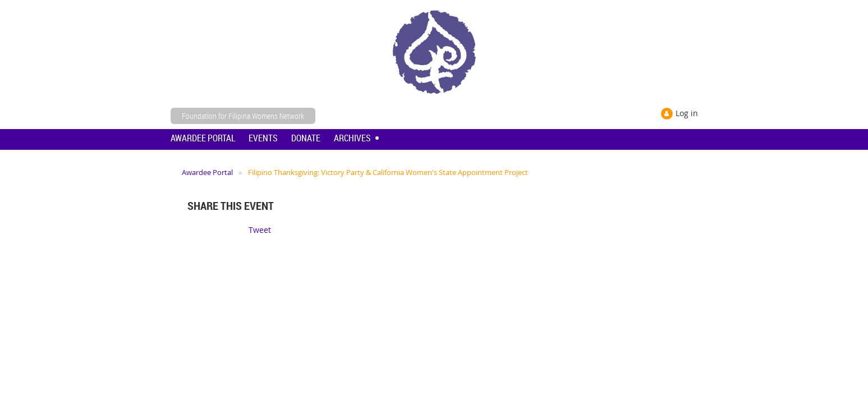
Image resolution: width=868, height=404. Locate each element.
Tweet (260, 230)
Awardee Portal (207, 172)
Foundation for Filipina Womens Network (243, 116)
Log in (687, 113)
